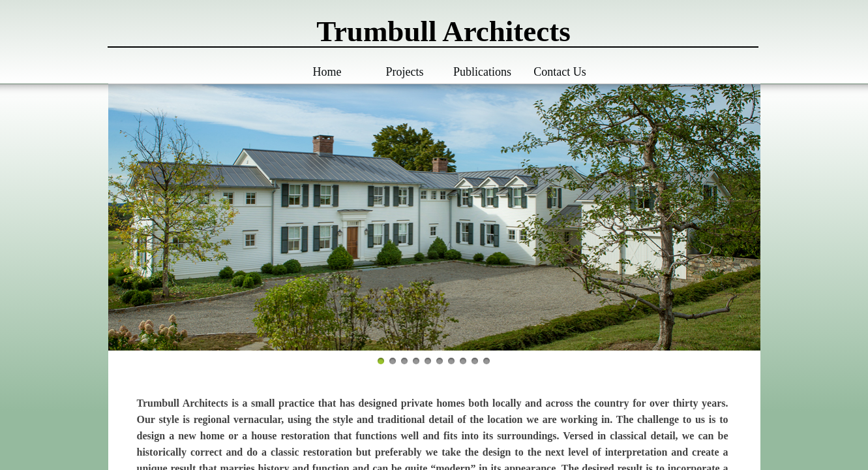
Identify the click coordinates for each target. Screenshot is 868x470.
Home (327, 72)
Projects (405, 72)
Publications (482, 72)
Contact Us (560, 72)
